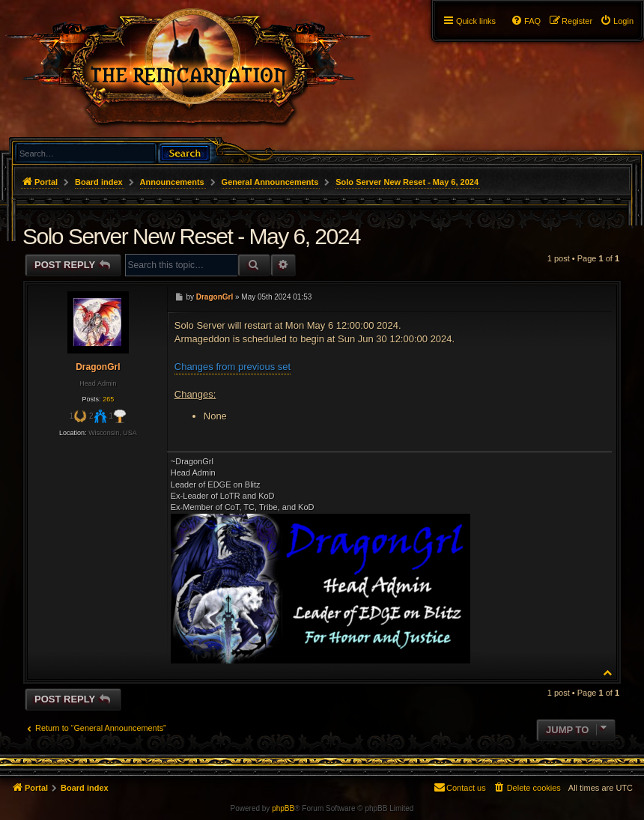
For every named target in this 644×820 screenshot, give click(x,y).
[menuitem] (617, 21)
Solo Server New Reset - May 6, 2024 (407, 182)
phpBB (283, 808)
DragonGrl (98, 367)
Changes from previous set (233, 367)
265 (108, 399)
